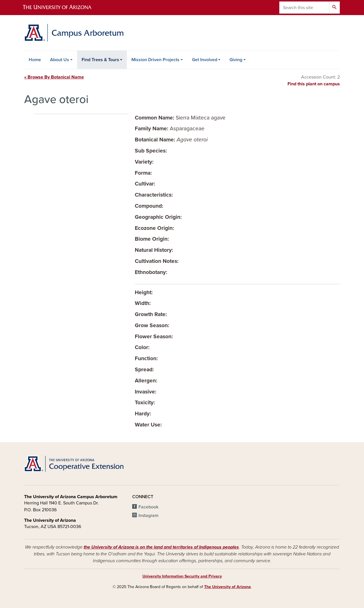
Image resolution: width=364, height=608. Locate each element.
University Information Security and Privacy (182, 576)
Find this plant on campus (314, 84)
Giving (236, 60)
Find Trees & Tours (100, 60)
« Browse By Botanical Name (54, 77)
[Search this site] (304, 8)
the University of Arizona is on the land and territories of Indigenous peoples (161, 547)
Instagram (148, 516)
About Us (60, 60)
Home (35, 60)
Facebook (148, 507)
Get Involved (205, 60)
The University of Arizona (227, 587)
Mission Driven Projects (155, 60)
